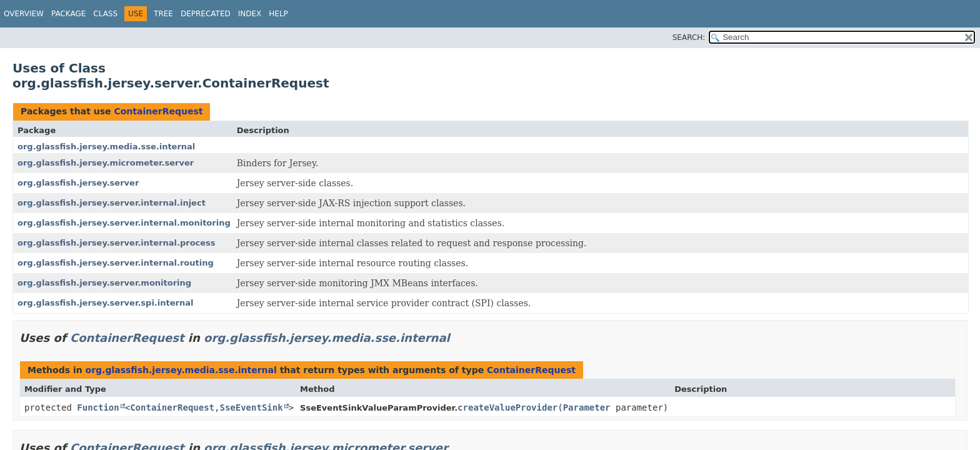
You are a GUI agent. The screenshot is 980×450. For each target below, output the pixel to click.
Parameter (587, 407)
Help (278, 14)
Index (250, 14)
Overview (24, 14)
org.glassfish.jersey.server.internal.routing (116, 263)
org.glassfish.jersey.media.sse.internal (106, 147)
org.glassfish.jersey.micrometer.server (106, 163)
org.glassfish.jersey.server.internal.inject (112, 203)
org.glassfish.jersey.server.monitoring (104, 283)
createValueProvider (507, 407)
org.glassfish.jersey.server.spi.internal (105, 303)
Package (68, 14)
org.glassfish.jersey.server (78, 183)
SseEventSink (251, 407)
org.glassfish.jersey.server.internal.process (117, 243)
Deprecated (206, 14)
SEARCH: (689, 37)
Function (98, 407)
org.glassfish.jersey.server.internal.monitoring (124, 223)
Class (105, 14)
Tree (163, 14)
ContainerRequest (158, 111)
